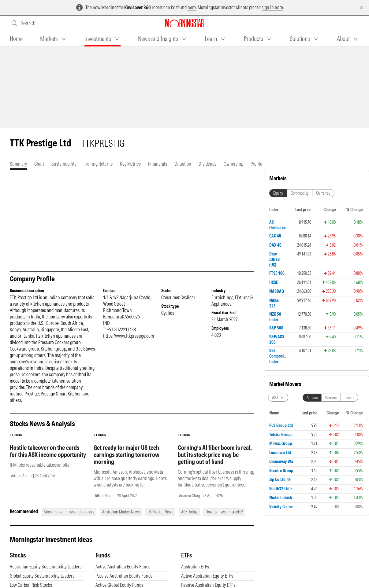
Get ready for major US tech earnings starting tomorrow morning (127, 455)
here (192, 7)
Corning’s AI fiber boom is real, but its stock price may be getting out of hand (215, 455)
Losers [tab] (349, 398)
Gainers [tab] (331, 398)
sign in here (272, 7)
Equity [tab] (278, 193)
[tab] (16, 39)
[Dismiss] (362, 7)
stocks (16, 435)
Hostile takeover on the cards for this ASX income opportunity (48, 451)
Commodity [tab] (300, 193)
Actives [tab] (312, 398)
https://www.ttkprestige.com (129, 336)
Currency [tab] (323, 193)
